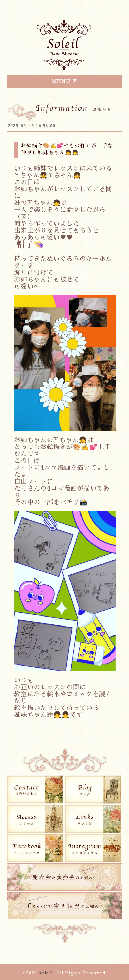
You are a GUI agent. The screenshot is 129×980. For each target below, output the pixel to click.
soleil (46, 973)
